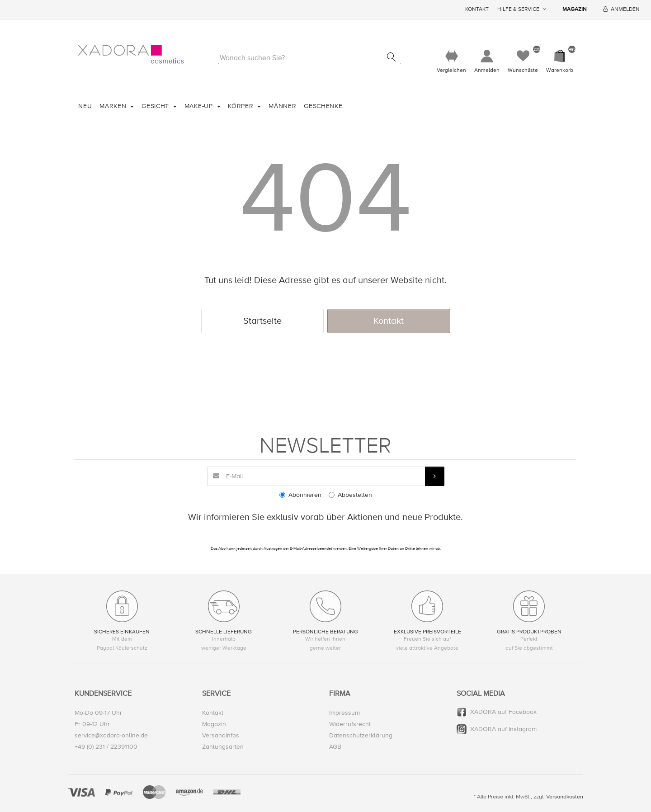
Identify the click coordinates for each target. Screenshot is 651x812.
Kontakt (477, 9)
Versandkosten (565, 797)
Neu (85, 106)
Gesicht (156, 106)
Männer (282, 106)
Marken (114, 106)
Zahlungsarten (223, 747)
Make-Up (200, 106)
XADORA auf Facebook (503, 712)
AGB (335, 747)
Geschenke (323, 106)
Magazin (575, 9)
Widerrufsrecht (350, 724)
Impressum (344, 713)
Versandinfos (221, 735)
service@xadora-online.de (111, 735)
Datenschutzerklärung (361, 735)
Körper (242, 106)
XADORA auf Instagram (503, 729)
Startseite (262, 321)
